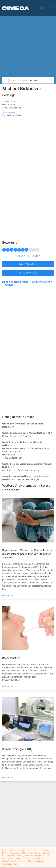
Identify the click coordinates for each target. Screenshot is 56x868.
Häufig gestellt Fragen (15, 282)
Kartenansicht (28, 273)
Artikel (9, 285)
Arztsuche (34, 80)
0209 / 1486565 (14, 115)
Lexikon (23, 80)
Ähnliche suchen (42, 282)
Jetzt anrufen (28, 264)
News (15, 80)
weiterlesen (8, 595)
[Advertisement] (28, 47)
